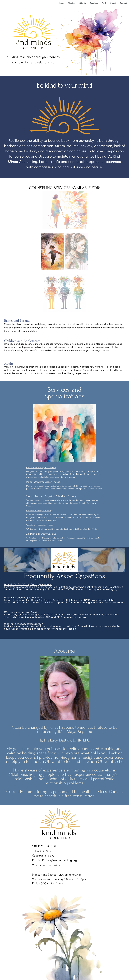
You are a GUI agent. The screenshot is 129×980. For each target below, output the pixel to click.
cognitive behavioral (50, 500)
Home (61, 3)
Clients (82, 3)
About (113, 3)
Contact (123, 3)
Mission (72, 3)
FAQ (104, 3)
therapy (63, 500)
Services (94, 3)
